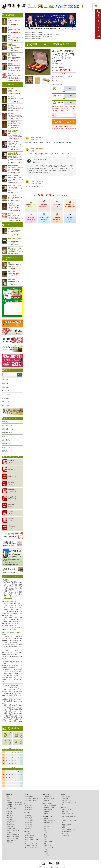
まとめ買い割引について (68, 813)
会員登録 (28, 834)
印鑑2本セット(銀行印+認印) (14, 804)
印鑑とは (63, 794)
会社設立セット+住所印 (13, 836)
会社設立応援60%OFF (68, 810)
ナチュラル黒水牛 (48, 847)
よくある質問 (10, 742)
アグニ (45, 832)
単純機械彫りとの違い (49, 808)
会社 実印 (9, 813)
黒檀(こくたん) (47, 844)
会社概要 (21, 742)
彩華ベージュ (47, 830)
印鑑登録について (7, 444)
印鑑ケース (28, 806)
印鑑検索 (39, 37)
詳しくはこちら (8, 598)
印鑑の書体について (7, 429)
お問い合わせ (65, 836)
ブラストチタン (48, 855)
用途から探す (5, 402)
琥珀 (45, 840)
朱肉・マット (29, 808)
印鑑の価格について (7, 425)
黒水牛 (45, 836)
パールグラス (47, 853)
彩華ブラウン (47, 828)
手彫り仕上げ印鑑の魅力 (50, 806)
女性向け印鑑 (5, 405)
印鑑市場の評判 (6, 440)
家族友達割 (65, 812)
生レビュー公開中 (12, 295)
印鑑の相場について (48, 794)
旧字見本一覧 (47, 812)
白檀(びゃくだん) (48, 846)
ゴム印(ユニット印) (12, 840)
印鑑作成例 (5, 436)
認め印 (9, 800)
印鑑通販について (7, 451)
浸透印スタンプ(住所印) (31, 799)
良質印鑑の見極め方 (49, 799)
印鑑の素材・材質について (49, 817)
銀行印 (9, 799)
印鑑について (5, 422)
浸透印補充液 (29, 810)
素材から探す (46, 37)
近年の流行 (47, 800)
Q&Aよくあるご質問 (67, 824)
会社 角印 (9, 817)
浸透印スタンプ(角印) (31, 800)
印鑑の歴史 (65, 799)
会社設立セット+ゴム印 (13, 838)
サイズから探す (6, 394)
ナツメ (45, 849)
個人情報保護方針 (67, 832)
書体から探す (5, 398)
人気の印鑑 (5, 380)
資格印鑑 (9, 842)
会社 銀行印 (10, 815)
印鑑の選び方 (47, 819)
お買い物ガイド (10, 735)
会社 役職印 (10, 819)
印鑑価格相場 (47, 797)
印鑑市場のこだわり (31, 838)
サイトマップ (65, 834)
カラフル (46, 851)
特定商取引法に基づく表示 (69, 830)
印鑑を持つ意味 (66, 797)
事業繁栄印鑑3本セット (13, 834)
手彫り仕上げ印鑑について (49, 804)
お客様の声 (65, 826)
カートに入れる (67, 122)
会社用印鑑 (39, 33)
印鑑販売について (7, 447)
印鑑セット (5, 383)
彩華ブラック (47, 827)
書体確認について (48, 810)
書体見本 (46, 813)
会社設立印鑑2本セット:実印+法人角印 (54, 35)
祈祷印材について (48, 823)
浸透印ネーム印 (29, 797)
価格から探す (5, 391)
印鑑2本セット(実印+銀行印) (14, 802)
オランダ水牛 (47, 838)
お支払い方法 (21, 735)
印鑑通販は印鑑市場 (30, 33)
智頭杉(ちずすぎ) (48, 842)
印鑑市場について (30, 836)
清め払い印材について (49, 821)
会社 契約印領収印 (12, 821)
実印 (8, 797)
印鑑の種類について (7, 433)
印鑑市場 (52, 867)
